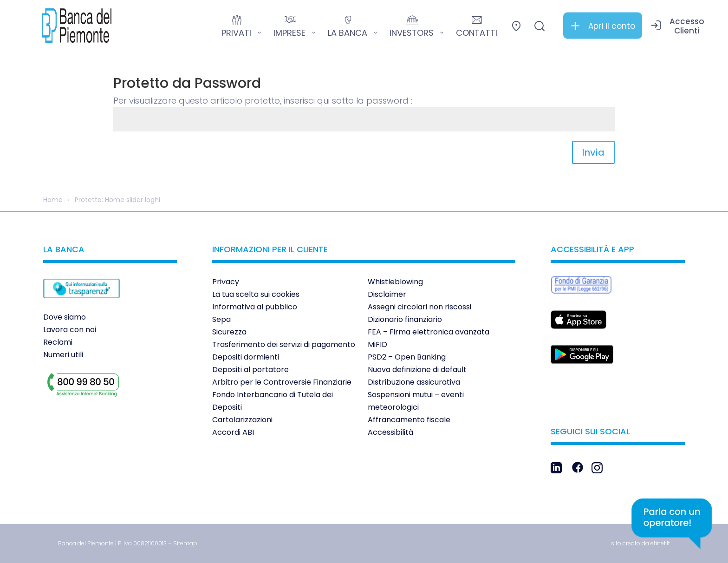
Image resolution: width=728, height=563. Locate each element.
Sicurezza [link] (229, 332)
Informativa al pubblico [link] (255, 307)
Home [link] (53, 200)
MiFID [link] (377, 344)
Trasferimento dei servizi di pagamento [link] (284, 344)
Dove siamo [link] (65, 317)
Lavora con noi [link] (70, 330)
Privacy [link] (226, 282)
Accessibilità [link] (390, 432)
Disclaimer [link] (387, 294)
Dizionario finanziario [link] (405, 319)
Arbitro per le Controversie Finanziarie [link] (282, 382)
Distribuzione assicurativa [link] (414, 382)
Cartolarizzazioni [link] (242, 420)
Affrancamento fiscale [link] (409, 420)
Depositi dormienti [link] (246, 357)
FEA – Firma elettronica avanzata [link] (429, 332)
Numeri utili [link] (63, 355)
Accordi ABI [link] (233, 432)
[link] (77, 26)
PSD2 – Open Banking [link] (407, 357)
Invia (593, 152)
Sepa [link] (221, 319)
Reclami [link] (58, 342)
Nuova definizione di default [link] (417, 370)
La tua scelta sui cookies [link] (256, 294)
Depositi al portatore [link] (250, 370)
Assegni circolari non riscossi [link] (419, 307)
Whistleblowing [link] (395, 282)
